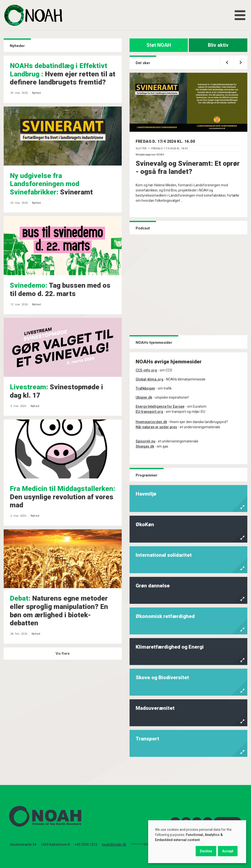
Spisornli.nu (145, 441)
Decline (206, 851)
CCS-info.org (146, 370)
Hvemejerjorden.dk (151, 422)
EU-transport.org (149, 412)
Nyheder (17, 46)
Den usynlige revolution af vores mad (62, 497)
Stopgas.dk (145, 446)
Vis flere (63, 654)
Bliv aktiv (218, 45)
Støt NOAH (159, 45)
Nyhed (36, 93)
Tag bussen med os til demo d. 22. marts (60, 290)
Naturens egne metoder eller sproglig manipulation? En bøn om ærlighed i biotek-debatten (59, 611)
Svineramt (51, 184)
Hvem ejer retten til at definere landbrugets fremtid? (63, 74)
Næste (238, 60)
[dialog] (197, 842)
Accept (228, 851)
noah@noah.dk (114, 844)
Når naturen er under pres (156, 427)
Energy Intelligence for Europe (160, 406)
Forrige (224, 60)
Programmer (147, 475)
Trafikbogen (145, 388)
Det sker (143, 63)
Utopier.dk (144, 397)
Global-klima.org (149, 379)
